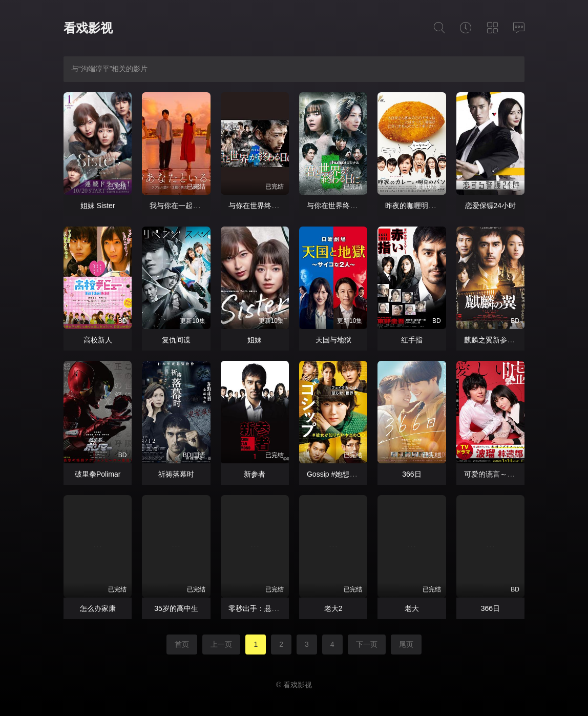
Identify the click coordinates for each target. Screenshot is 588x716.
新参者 (255, 474)
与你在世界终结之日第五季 (350, 206)
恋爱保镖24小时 (491, 206)
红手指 (412, 340)
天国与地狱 (333, 340)
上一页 (221, 644)
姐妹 (255, 340)
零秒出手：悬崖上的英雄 (268, 608)
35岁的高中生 (176, 608)
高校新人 (98, 340)
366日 (412, 474)
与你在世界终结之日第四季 (271, 206)
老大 (412, 608)
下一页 (367, 644)
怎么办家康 (98, 608)
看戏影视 (88, 28)
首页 (182, 644)
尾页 (406, 644)
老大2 (333, 608)
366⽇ (490, 608)
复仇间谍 (176, 340)
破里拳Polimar (98, 474)
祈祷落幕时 (176, 474)
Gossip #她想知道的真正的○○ (354, 474)
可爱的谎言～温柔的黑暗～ (507, 474)
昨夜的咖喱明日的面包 (421, 206)
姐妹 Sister (98, 206)
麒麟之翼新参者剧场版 (500, 340)
